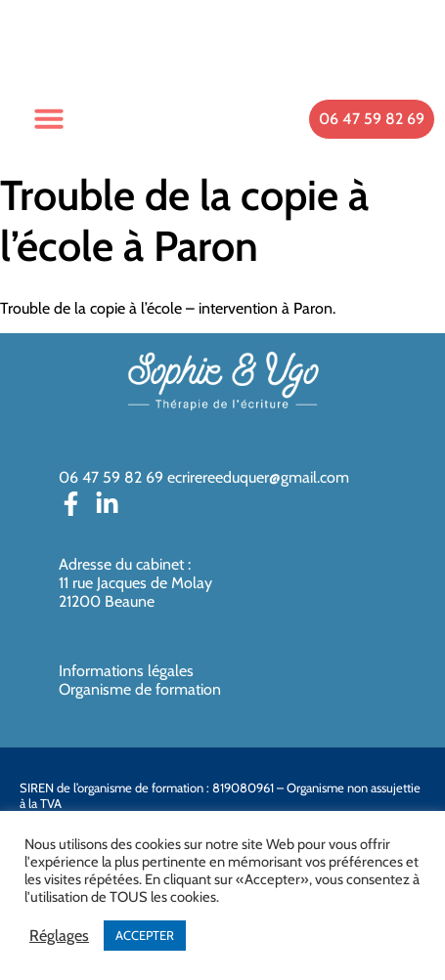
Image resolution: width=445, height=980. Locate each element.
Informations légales (126, 671)
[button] (49, 118)
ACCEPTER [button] (145, 935)
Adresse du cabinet (123, 564)
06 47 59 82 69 (111, 477)
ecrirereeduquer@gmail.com (258, 477)
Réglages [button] (59, 936)
